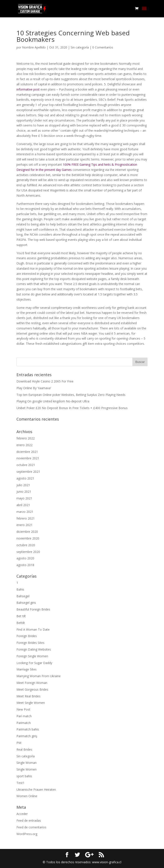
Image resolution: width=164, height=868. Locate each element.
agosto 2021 (25, 478)
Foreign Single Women (32, 656)
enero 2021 (24, 525)
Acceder (22, 814)
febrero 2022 (26, 438)
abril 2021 (23, 505)
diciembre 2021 (27, 452)
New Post (23, 709)
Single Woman (27, 763)
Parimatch (24, 723)
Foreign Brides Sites (30, 643)
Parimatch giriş (27, 736)
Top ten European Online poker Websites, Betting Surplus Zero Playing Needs (71, 395)
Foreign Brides (27, 636)
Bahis (20, 589)
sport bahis (24, 776)
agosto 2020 (25, 558)
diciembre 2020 (27, 532)
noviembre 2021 (28, 458)
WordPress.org (27, 834)
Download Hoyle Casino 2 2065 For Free (45, 381)
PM (19, 743)
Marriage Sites (27, 669)
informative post (28, 89)
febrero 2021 (26, 518)
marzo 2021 (25, 512)
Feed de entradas (29, 820)
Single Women (27, 769)
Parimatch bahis (28, 729)
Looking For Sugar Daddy (34, 663)
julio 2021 (23, 485)
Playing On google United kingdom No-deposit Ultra (53, 401)
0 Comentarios (103, 47)
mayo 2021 (24, 498)
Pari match (24, 716)
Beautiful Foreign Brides (33, 609)
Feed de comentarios (31, 827)
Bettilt (21, 623)
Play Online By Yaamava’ (34, 388)
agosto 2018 (25, 565)
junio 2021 (24, 491)
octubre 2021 (26, 465)
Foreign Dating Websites (34, 649)
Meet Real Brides (28, 696)
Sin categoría (80, 47)
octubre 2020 (26, 545)
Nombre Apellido (34, 47)
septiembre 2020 (28, 552)
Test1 (20, 783)
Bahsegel (23, 596)
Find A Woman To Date (33, 629)
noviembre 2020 (28, 538)
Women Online (27, 796)
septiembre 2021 (28, 472)
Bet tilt (21, 616)
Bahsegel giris (26, 603)
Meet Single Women (31, 703)
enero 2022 (24, 445)
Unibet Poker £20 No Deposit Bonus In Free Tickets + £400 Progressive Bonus (72, 408)
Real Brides (24, 749)
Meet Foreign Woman (32, 683)
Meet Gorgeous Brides (32, 689)
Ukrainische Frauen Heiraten (36, 789)
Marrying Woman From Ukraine (39, 676)
